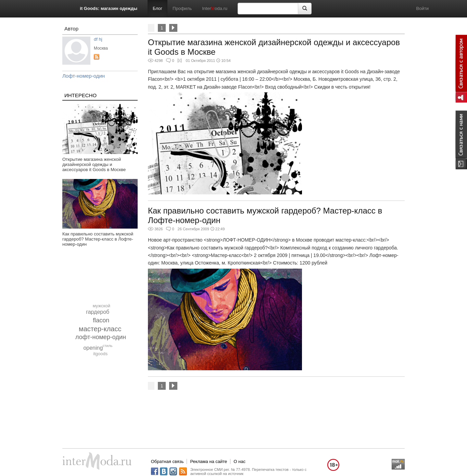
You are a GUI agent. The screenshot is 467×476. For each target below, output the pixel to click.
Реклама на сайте (209, 461)
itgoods (100, 354)
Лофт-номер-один (84, 76)
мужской (102, 306)
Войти (422, 8)
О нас (239, 461)
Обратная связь (167, 461)
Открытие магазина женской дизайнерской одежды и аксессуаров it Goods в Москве (94, 164)
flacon (101, 320)
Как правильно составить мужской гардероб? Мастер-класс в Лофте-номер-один (98, 239)
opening (93, 348)
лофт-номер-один (101, 337)
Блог (157, 8)
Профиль (182, 8)
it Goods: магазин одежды (109, 8)
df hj (98, 39)
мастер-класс (100, 329)
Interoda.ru (215, 8)
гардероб (98, 312)
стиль (108, 346)
